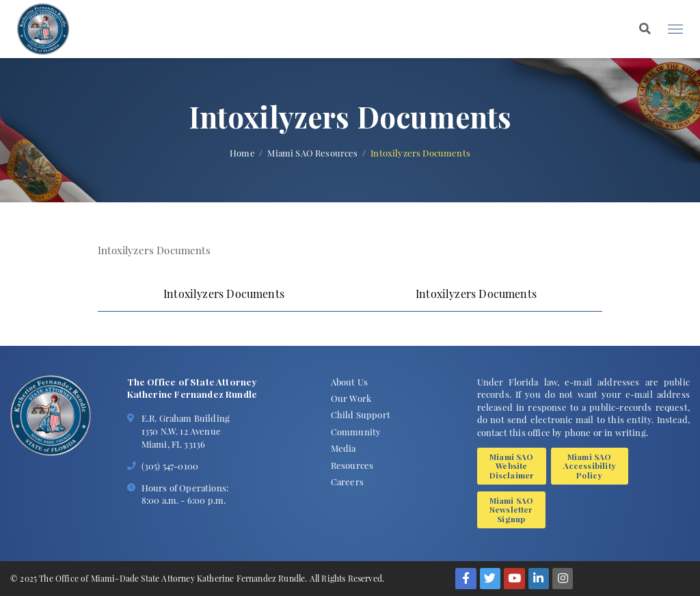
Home (242, 153)
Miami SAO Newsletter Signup (512, 510)
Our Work (351, 398)
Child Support (361, 414)
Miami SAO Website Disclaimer (512, 466)
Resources (352, 465)
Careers (347, 481)
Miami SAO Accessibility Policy (590, 466)
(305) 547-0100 (170, 465)
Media (344, 448)
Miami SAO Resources (312, 153)
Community (356, 431)
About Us (349, 381)
